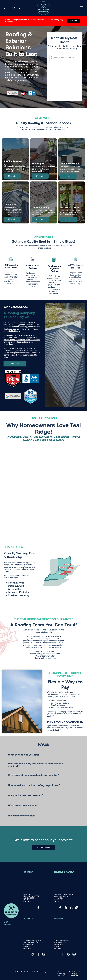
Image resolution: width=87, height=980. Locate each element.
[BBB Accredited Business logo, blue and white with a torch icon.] (31, 379)
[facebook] (38, 908)
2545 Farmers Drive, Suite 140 (64, 894)
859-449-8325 (29, 944)
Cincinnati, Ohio (16, 583)
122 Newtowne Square (61, 941)
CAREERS (7, 924)
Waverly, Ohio (15, 589)
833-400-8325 (29, 898)
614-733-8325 (59, 898)
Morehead (59, 918)
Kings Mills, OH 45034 (31, 896)
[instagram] (77, 908)
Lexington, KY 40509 (31, 942)
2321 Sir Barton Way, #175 (32, 941)
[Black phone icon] (5, 9)
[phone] (19, 8)
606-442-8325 (59, 944)
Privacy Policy (61, 975)
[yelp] (66, 908)
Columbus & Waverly (64, 872)
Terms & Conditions (61, 973)
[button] (43, 755)
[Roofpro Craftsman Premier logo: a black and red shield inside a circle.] (13, 379)
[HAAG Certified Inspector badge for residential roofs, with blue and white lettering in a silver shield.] (31, 396)
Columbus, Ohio (16, 586)
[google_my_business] (71, 908)
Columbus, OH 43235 (61, 896)
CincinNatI (28, 872)
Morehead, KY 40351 (61, 942)
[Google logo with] (13, 396)
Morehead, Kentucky (19, 595)
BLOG (6, 922)
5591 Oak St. (28, 894)
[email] (13, 8)
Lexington (28, 918)
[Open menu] (82, 8)
